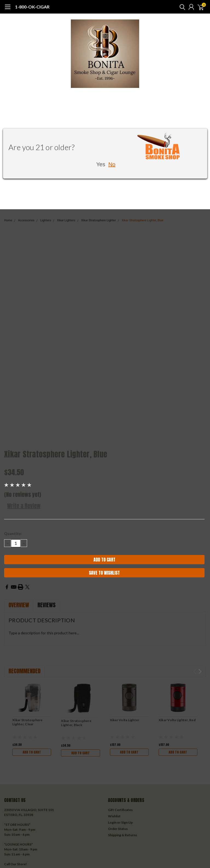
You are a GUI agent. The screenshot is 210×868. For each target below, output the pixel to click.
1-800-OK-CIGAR (32, 7)
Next (200, 671)
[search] (181, 7)
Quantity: (13, 533)
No (112, 164)
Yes (101, 164)
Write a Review (24, 506)
